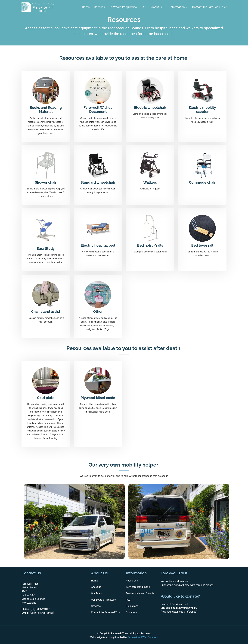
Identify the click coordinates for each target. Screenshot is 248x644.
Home (86, 7)
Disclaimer (132, 606)
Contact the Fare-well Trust (209, 7)
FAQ (144, 7)
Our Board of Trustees (103, 600)
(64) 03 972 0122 (40, 609)
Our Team (97, 594)
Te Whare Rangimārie (123, 7)
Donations (132, 613)
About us (96, 587)
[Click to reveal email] (42, 613)
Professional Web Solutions (143, 637)
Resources (132, 581)
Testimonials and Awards (140, 594)
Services (100, 7)
